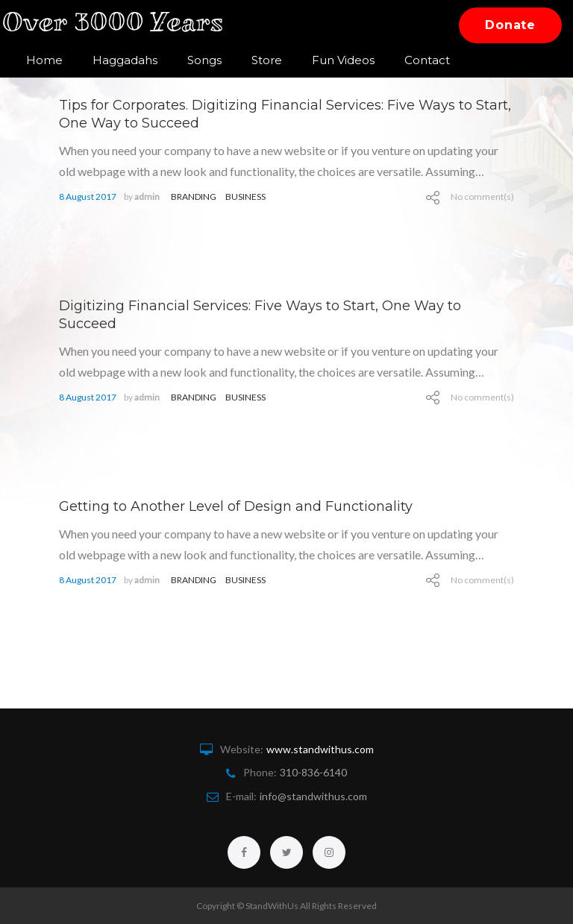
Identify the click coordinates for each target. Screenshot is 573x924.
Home (44, 60)
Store (267, 60)
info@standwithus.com (313, 796)
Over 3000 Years (122, 25)
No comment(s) (482, 197)
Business (245, 197)
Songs (204, 60)
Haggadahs (125, 60)
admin (147, 197)
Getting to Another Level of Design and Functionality (236, 506)
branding (194, 197)
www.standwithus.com (320, 749)
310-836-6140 (313, 772)
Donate (510, 25)
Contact (427, 60)
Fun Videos (343, 60)
